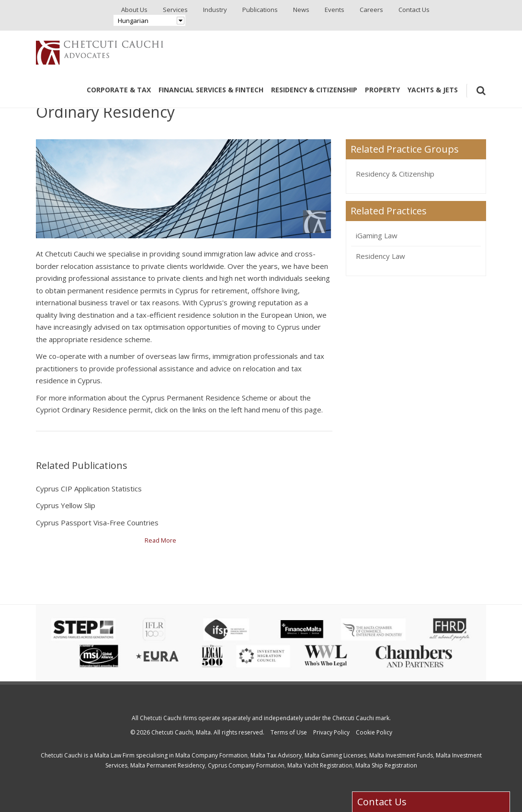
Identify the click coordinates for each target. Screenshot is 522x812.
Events (335, 10)
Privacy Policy (331, 732)
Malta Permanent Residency (168, 765)
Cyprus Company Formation (246, 765)
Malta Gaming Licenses (335, 755)
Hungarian (133, 21)
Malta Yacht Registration (320, 765)
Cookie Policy (374, 732)
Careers (371, 10)
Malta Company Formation (211, 755)
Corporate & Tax (119, 90)
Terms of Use (289, 732)
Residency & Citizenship (314, 90)
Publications (260, 10)
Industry (215, 10)
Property (382, 90)
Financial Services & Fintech (211, 90)
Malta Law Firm (114, 755)
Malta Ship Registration (386, 765)
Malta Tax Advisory (276, 755)
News (301, 10)
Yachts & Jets (433, 90)
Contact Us (414, 10)
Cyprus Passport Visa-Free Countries (97, 523)
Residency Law (380, 256)
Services (175, 10)
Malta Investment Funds (401, 755)
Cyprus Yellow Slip (66, 505)
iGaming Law (377, 235)
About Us (134, 10)
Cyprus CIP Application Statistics (89, 489)
